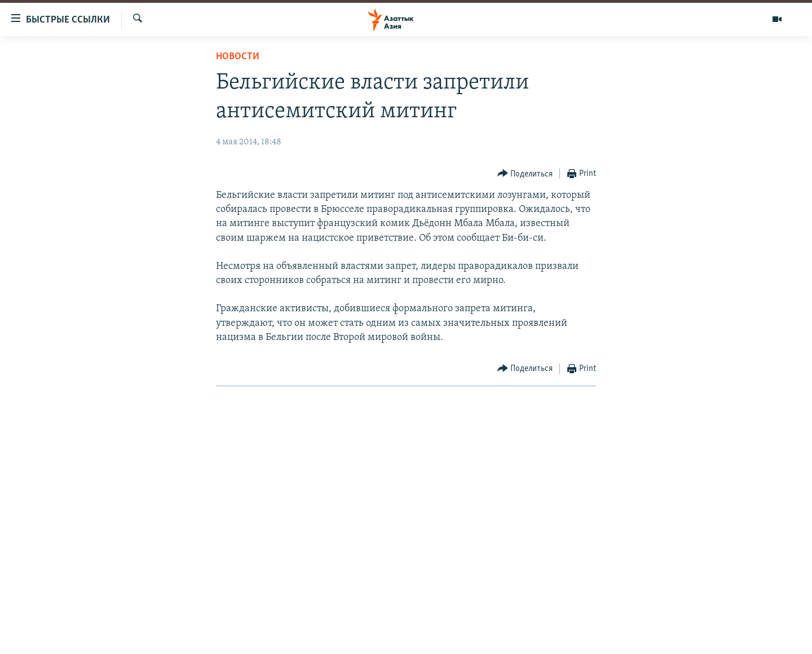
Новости (238, 57)
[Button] (525, 174)
